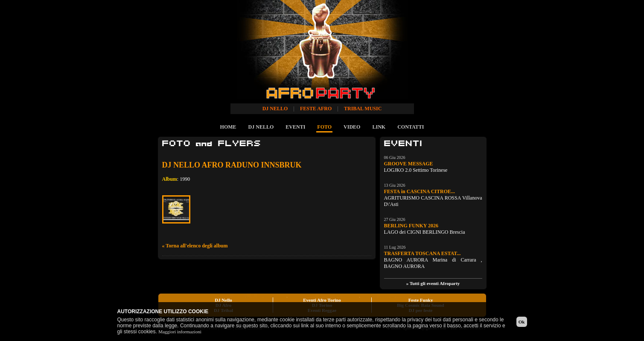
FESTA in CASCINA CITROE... (420, 191)
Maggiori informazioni (180, 332)
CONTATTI (411, 127)
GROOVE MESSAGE (409, 164)
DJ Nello (223, 300)
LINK (379, 127)
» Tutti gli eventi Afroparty (433, 283)
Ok (522, 322)
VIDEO (352, 127)
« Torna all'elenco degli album (195, 246)
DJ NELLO (261, 127)
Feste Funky (421, 300)
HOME (228, 127)
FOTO (324, 127)
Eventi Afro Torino (322, 300)
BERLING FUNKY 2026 (411, 226)
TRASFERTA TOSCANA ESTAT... (423, 253)
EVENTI (295, 127)
